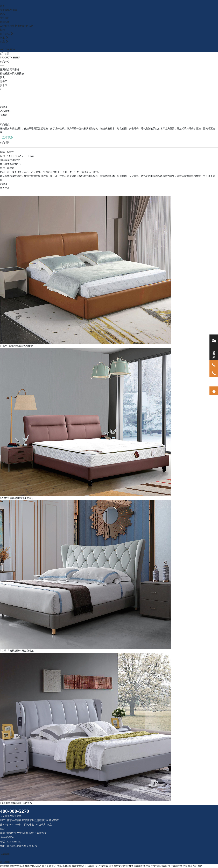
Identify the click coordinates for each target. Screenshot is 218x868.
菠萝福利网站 (195, 866)
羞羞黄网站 (78, 866)
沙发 (2, 77)
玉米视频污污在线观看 (96, 866)
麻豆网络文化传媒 (118, 866)
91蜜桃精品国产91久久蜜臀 (39, 866)
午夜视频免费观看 (178, 866)
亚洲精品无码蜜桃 (10, 70)
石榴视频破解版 (63, 866)
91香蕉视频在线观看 (139, 866)
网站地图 (5, 866)
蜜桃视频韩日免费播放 (12, 73)
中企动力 (41, 825)
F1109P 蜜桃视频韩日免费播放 (16, 346)
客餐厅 (4, 81)
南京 (49, 825)
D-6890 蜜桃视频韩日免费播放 (16, 803)
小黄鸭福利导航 (159, 866)
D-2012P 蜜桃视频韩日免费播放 (17, 498)
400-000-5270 (7, 50)
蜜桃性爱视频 (17, 866)
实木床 (4, 85)
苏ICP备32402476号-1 (11, 825)
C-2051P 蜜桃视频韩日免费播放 (17, 651)
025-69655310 (14, 842)
